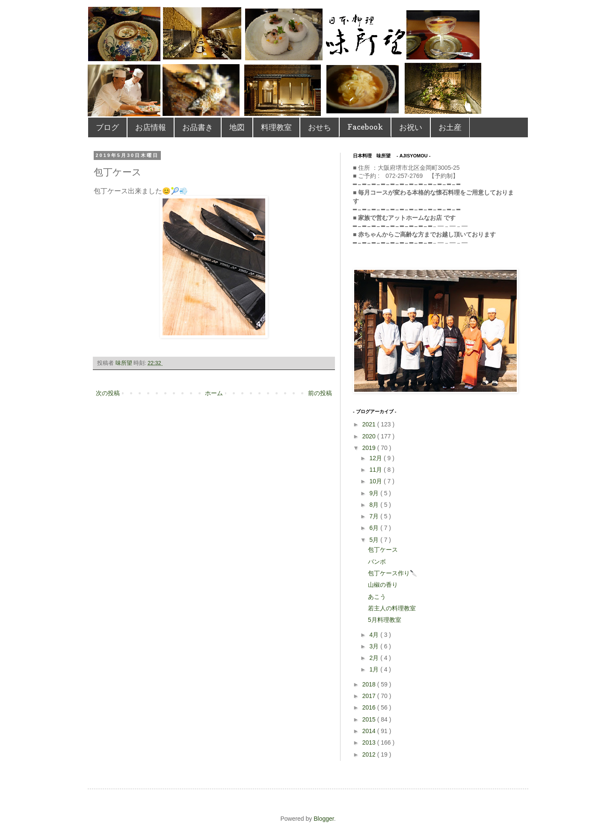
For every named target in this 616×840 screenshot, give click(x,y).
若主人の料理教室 (392, 608)
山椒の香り (383, 585)
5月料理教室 (385, 620)
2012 (370, 754)
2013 (370, 742)
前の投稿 (320, 393)
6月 (375, 528)
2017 (370, 696)
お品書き (198, 127)
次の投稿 (108, 393)
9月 (375, 493)
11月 (376, 470)
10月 (376, 481)
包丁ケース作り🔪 (392, 573)
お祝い (411, 127)
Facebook (365, 127)
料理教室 (276, 127)
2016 (370, 707)
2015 (370, 719)
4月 (375, 635)
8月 (375, 505)
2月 (375, 658)
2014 (370, 731)
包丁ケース (383, 550)
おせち (320, 127)
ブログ (107, 127)
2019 (370, 448)
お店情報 (151, 127)
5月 (375, 540)
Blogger (324, 819)
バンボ (377, 562)
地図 (237, 127)
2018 (370, 684)
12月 (376, 458)
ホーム (214, 393)
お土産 (450, 127)
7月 (375, 516)
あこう (377, 597)
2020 (370, 436)
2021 (370, 424)
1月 (375, 669)
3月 (375, 646)
